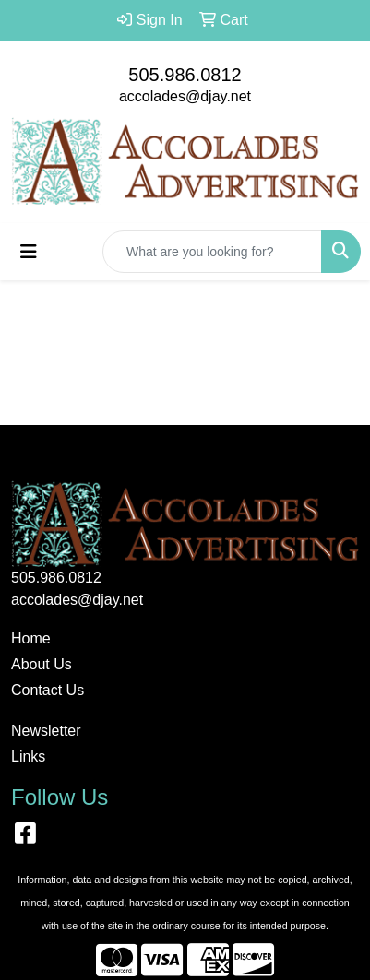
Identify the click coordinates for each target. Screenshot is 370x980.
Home (31, 638)
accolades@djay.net (185, 96)
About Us (42, 664)
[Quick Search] (212, 252)
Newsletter (46, 731)
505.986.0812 (185, 75)
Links (28, 756)
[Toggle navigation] (29, 252)
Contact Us (48, 690)
